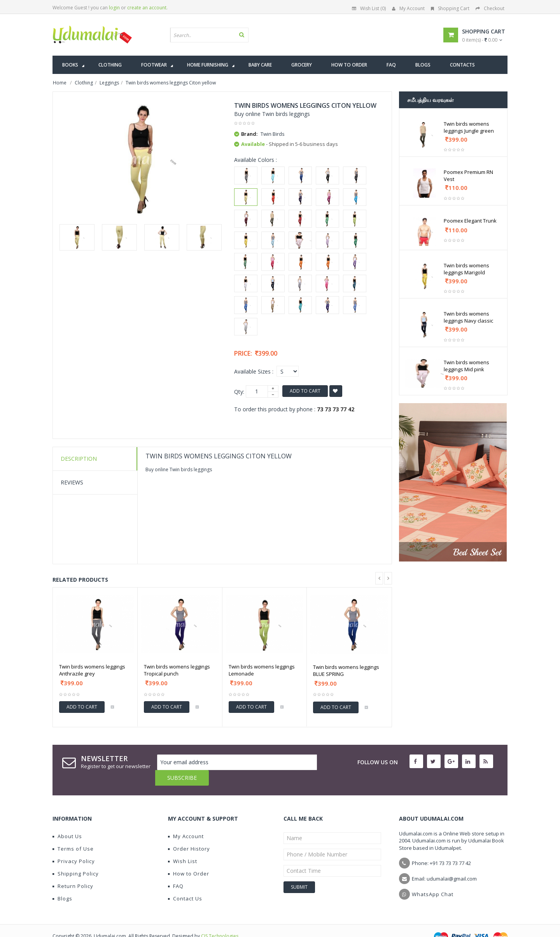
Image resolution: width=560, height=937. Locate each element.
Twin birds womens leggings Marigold (466, 269)
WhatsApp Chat (433, 879)
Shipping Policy (76, 858)
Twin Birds (273, 134)
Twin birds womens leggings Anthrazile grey (92, 670)
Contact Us (185, 883)
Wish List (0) (369, 8)
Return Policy (73, 870)
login (114, 8)
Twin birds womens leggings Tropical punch (177, 670)
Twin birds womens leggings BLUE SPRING (346, 670)
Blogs (62, 883)
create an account (147, 8)
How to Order (189, 858)
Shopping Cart (450, 8)
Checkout (490, 8)
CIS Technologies (220, 920)
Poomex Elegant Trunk (470, 221)
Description (79, 459)
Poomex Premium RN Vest (468, 175)
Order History (189, 833)
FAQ (176, 870)
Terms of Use (73, 833)
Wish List (183, 846)
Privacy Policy (74, 846)
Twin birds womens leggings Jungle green (469, 127)
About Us (67, 821)
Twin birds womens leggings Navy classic (468, 317)
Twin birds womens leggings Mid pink (466, 366)
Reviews (72, 482)
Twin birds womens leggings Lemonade (262, 670)
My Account (408, 8)
